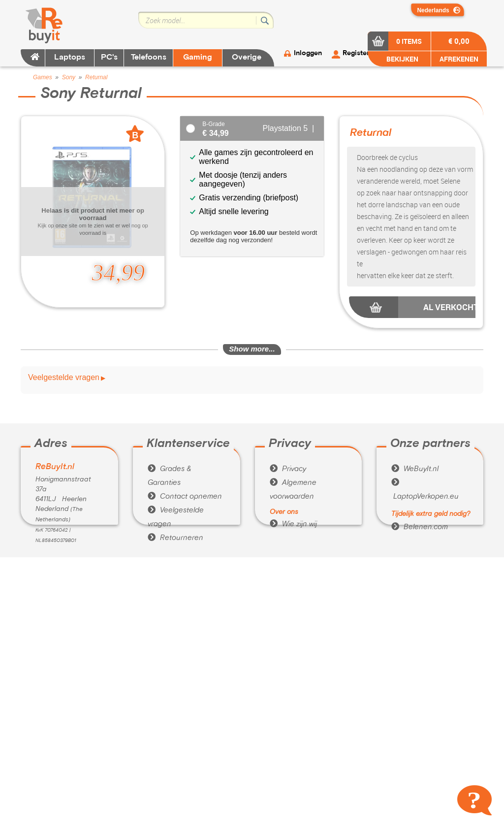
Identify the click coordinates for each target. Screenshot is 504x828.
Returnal (96, 77)
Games (43, 77)
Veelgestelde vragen (64, 378)
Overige (247, 58)
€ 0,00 (459, 41)
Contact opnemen (185, 497)
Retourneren (175, 538)
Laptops (70, 58)
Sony (69, 77)
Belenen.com (420, 527)
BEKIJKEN (402, 59)
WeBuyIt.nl (415, 469)
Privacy (288, 469)
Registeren (360, 53)
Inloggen (308, 53)
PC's (109, 58)
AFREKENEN (459, 59)
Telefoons (149, 58)
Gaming (198, 58)
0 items (409, 41)
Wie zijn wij (293, 524)
